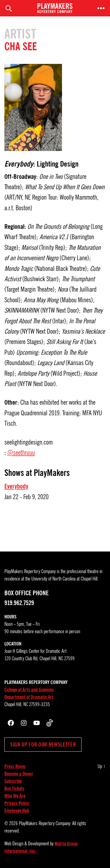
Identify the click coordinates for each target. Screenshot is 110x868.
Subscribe (13, 781)
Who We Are (15, 796)
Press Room (15, 766)
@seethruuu (21, 453)
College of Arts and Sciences (29, 690)
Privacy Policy (17, 803)
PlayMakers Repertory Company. (45, 823)
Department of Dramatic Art (29, 697)
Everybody (16, 486)
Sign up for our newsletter (43, 745)
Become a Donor (19, 774)
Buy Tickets (14, 789)
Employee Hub (17, 811)
